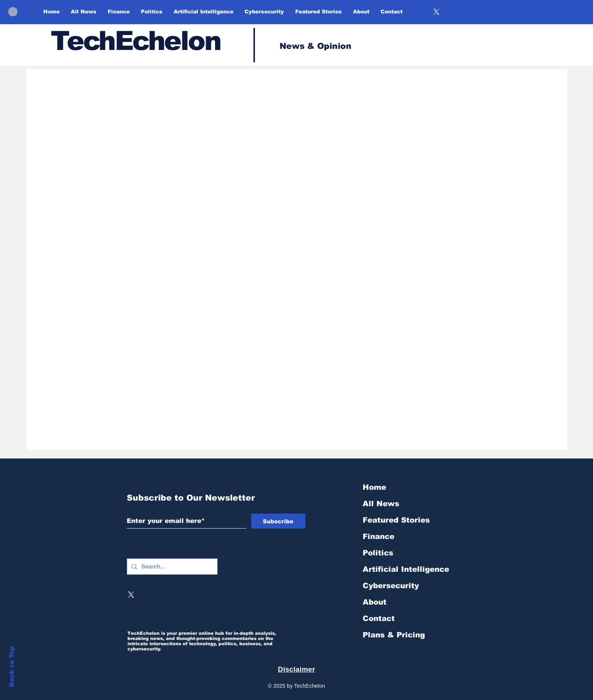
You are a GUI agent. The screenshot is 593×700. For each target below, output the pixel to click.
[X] (436, 12)
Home (374, 487)
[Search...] (171, 567)
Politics (378, 553)
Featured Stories (396, 520)
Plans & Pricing (394, 635)
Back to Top (12, 667)
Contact (379, 618)
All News (381, 504)
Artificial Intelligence (406, 569)
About (375, 602)
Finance (378, 536)
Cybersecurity (391, 586)
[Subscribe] (278, 521)
